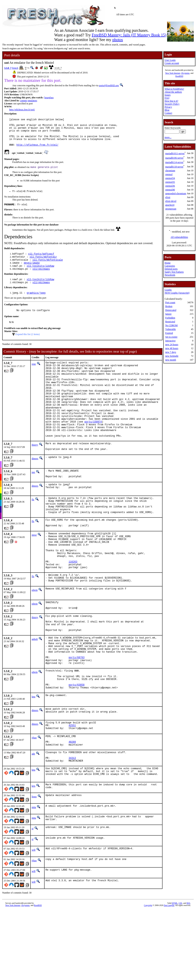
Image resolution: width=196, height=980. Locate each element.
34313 (72, 825)
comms (24, 101)
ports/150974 (93, 447)
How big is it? (172, 101)
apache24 (170, 205)
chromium (170, 171)
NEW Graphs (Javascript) (177, 293)
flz (33, 531)
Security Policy (172, 104)
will (34, 922)
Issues (168, 95)
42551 (72, 788)
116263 (73, 605)
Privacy (168, 107)
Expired (169, 333)
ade (33, 819)
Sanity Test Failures (174, 272)
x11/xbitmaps (41, 279)
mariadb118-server (174, 167)
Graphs (168, 290)
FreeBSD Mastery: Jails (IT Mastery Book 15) (129, 35)
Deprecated (171, 310)
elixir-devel (171, 201)
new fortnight (172, 356)
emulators (32, 101)
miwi (34, 572)
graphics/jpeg (36, 304)
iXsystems (185, 73)
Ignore (168, 314)
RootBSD (179, 76)
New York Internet (173, 73)
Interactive (170, 341)
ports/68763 (77, 713)
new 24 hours (172, 344)
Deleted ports (171, 269)
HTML (175, 975)
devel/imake (32, 272)
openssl (169, 174)
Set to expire (171, 337)
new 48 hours (172, 348)
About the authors (173, 92)
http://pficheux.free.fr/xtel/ (22, 110)
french (15, 68)
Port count (170, 302)
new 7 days (171, 352)
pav (33, 502)
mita (34, 878)
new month (171, 360)
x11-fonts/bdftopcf (41, 262)
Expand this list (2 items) (28, 347)
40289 (72, 806)
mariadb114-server (174, 162)
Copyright (148, 977)
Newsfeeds (170, 275)
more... (168, 137)
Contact (168, 113)
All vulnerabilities (179, 237)
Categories (170, 266)
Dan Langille (169, 977)
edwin (35, 636)
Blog (167, 110)
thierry (35, 474)
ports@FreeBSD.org (109, 85)
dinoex (35, 489)
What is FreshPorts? (174, 89)
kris (34, 856)
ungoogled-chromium (176, 193)
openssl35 (170, 182)
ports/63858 (77, 745)
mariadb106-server (174, 158)
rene (34, 376)
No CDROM (172, 325)
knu (34, 758)
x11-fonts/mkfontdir (43, 265)
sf (33, 900)
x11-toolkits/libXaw (40, 275)
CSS (180, 975)
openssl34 (170, 178)
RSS (188, 975)
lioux (34, 867)
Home (168, 263)
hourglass (49, 98)
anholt (35, 690)
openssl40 (170, 190)
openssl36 (170, 186)
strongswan (171, 209)
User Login (170, 60)
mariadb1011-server (175, 153)
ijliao (34, 800)
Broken (169, 306)
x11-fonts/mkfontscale (48, 269)
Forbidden (170, 318)
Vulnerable (171, 329)
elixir (168, 197)
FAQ (167, 98)
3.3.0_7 (8, 68)
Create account (172, 63)
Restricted (170, 322)
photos (117, 40)
